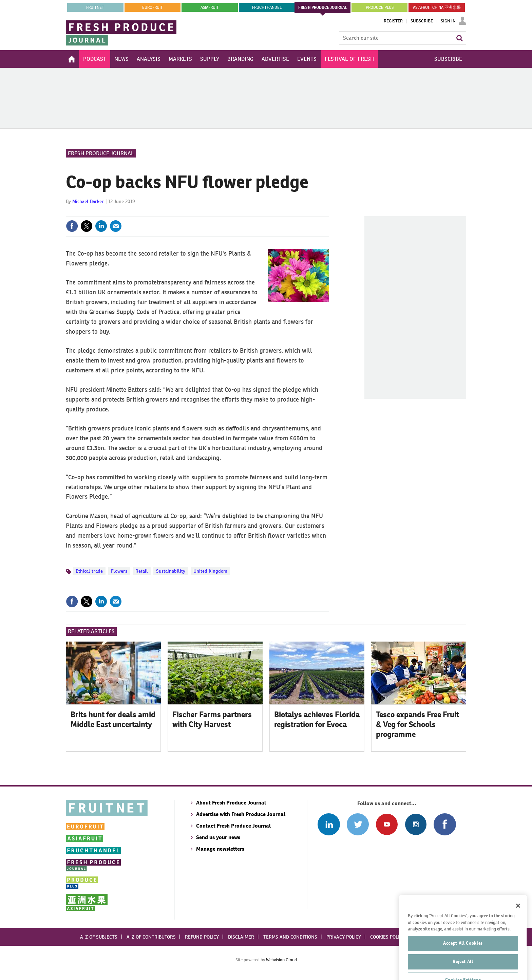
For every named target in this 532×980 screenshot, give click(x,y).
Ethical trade (89, 571)
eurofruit (153, 7)
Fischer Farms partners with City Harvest (212, 719)
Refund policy (202, 937)
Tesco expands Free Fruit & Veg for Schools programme (417, 724)
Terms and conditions (290, 937)
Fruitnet (95, 7)
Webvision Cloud (281, 960)
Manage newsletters (220, 849)
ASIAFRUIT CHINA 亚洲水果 (437, 7)
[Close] (518, 922)
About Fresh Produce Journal (231, 803)
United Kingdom (210, 571)
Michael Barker (88, 201)
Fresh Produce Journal (101, 153)
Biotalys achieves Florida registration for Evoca (317, 719)
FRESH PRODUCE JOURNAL (323, 7)
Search (459, 38)
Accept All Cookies (463, 959)
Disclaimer (241, 937)
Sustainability (171, 571)
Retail (142, 571)
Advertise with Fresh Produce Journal (241, 814)
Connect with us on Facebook (445, 824)
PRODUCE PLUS (380, 7)
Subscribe (422, 21)
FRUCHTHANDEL (267, 7)
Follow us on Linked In (329, 824)
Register (393, 21)
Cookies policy (387, 937)
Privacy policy (344, 937)
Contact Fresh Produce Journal (233, 826)
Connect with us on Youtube (387, 824)
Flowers (119, 571)
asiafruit (210, 7)
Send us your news (218, 837)
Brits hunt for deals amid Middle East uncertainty (113, 719)
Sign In (448, 21)
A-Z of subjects (99, 937)
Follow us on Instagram (416, 824)
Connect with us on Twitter (358, 824)
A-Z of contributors (151, 937)
